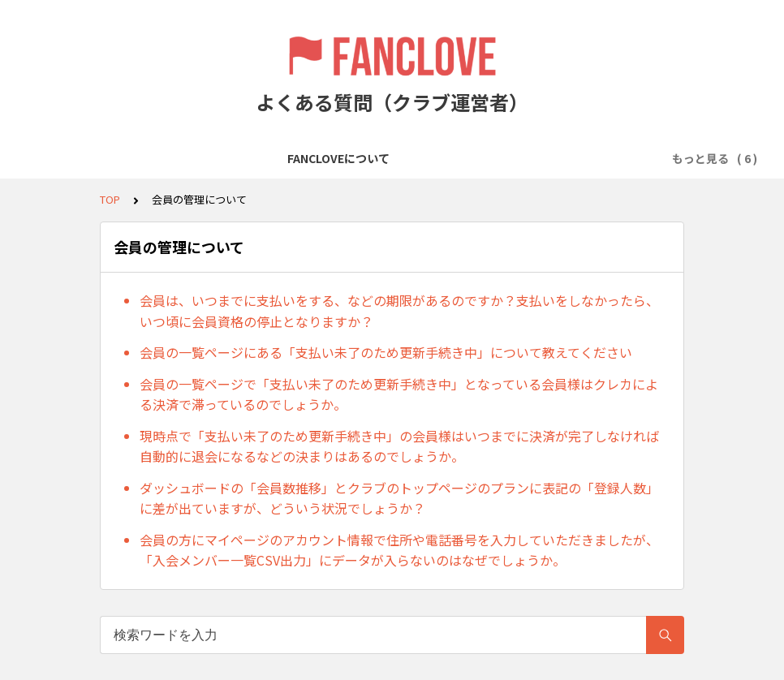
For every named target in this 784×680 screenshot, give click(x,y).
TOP (110, 199)
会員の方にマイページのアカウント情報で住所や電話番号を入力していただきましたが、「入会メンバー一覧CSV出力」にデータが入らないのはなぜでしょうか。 (399, 550)
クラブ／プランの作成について (276, 158)
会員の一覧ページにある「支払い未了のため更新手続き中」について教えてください (386, 352)
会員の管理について (554, 158)
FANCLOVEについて (123, 158)
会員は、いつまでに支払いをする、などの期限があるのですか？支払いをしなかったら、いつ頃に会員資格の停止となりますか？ (399, 311)
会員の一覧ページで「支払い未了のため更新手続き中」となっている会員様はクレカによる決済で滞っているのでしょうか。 (399, 394)
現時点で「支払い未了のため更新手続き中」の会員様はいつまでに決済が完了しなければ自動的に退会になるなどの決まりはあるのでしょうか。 (399, 446)
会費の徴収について (429, 158)
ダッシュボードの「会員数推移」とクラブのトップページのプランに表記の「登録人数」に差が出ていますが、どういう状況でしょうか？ (399, 498)
